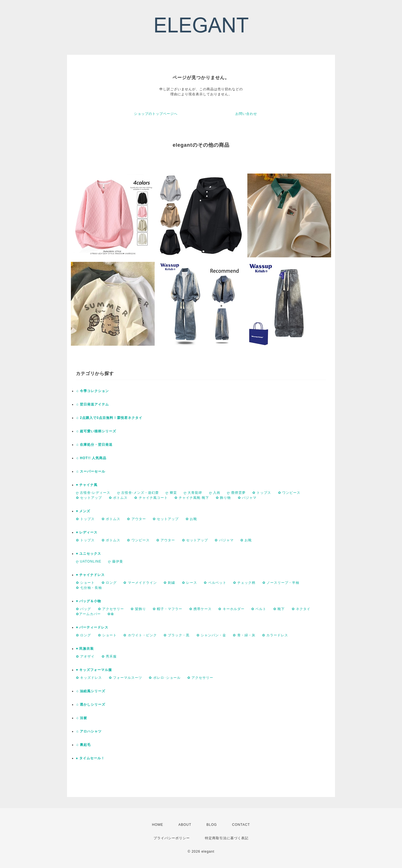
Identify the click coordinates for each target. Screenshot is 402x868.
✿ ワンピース (289, 493)
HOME (158, 825)
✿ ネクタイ (301, 609)
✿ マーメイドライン (140, 583)
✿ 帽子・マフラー (167, 609)
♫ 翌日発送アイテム (92, 404)
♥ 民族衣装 (85, 649)
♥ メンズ (83, 511)
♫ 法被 (82, 718)
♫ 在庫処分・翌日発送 (94, 445)
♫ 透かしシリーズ (91, 705)
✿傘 (111, 614)
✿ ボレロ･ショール (165, 678)
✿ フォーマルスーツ (125, 678)
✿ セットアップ (89, 498)
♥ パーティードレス (92, 627)
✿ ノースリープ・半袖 (281, 583)
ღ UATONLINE (89, 561)
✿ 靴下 (279, 609)
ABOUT (185, 825)
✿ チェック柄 (244, 583)
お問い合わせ (246, 114)
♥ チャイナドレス (90, 575)
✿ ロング (109, 583)
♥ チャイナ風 (87, 485)
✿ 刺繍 (169, 583)
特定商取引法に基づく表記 (227, 838)
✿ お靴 (191, 519)
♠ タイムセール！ (90, 758)
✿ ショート (85, 583)
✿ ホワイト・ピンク (140, 635)
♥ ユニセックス (88, 554)
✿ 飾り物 (223, 498)
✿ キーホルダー (231, 609)
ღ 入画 (215, 493)
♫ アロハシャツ (89, 731)
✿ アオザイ (85, 656)
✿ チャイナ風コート (151, 498)
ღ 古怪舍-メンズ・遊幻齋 (138, 493)
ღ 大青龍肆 (193, 493)
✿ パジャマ (247, 498)
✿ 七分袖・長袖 (89, 588)
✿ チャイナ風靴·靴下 (192, 498)
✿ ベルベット (215, 583)
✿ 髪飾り (138, 609)
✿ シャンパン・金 (211, 635)
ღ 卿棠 (171, 493)
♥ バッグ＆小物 (88, 601)
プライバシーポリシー (172, 838)
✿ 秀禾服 (109, 656)
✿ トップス (262, 493)
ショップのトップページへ (156, 114)
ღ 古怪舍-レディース (93, 493)
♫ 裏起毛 (83, 745)
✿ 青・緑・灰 (244, 635)
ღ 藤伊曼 (115, 561)
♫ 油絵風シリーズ (91, 691)
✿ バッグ (83, 609)
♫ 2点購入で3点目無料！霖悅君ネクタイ (109, 418)
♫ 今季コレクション (92, 391)
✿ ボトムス (118, 498)
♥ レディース (87, 532)
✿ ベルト (259, 609)
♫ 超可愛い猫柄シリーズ (96, 431)
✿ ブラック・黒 (177, 635)
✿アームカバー (88, 614)
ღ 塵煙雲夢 (236, 493)
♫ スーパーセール (91, 471)
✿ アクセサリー (111, 609)
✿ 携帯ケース (200, 609)
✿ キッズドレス (89, 678)
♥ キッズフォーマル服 (94, 670)
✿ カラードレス (275, 635)
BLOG (212, 825)
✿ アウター (136, 519)
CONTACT (241, 825)
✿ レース (190, 583)
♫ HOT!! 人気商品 (91, 458)
